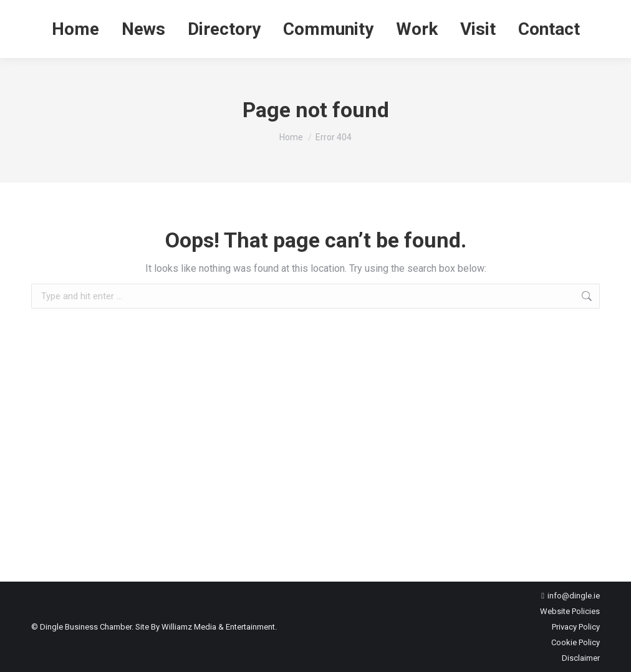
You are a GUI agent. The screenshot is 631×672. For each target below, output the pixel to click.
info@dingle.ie (574, 596)
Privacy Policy (576, 627)
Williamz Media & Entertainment (218, 627)
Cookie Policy (576, 642)
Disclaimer (581, 658)
